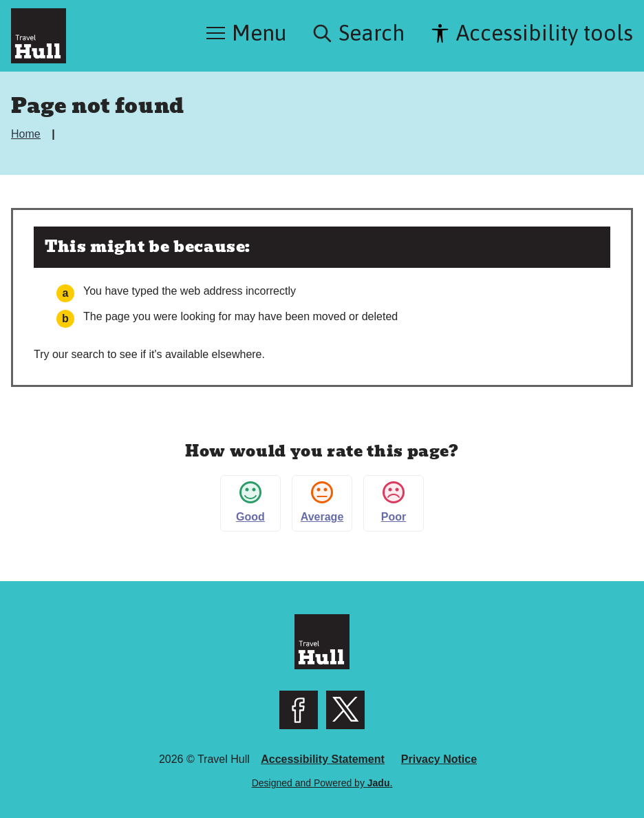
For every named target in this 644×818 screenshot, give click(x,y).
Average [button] (322, 502)
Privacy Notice (439, 759)
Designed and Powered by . (322, 783)
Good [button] (250, 502)
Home (27, 134)
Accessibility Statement (323, 759)
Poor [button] (394, 502)
